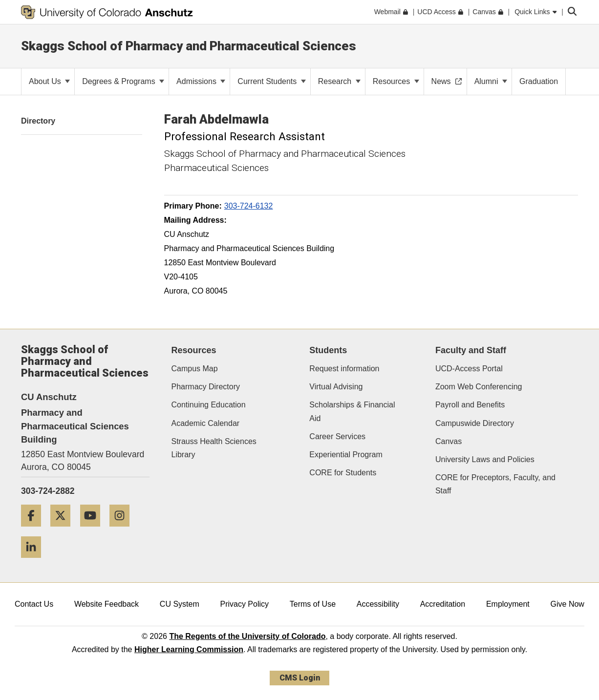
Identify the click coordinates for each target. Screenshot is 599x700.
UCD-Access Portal (469, 369)
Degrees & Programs (123, 81)
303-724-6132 (249, 206)
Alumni (491, 81)
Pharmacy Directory (206, 387)
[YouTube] (94, 530)
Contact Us (34, 604)
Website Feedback (107, 604)
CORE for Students (343, 473)
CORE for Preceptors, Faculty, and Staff (495, 484)
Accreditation (443, 604)
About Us (49, 81)
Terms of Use (313, 604)
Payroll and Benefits (470, 405)
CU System (180, 604)
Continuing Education (209, 405)
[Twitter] (64, 530)
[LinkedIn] (35, 562)
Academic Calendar (206, 423)
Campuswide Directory (475, 423)
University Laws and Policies (485, 459)
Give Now (567, 604)
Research (339, 81)
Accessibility (378, 604)
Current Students (271, 81)
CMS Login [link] (300, 678)
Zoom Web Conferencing (479, 387)
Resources (396, 81)
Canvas (449, 441)
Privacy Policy (244, 604)
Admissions (201, 81)
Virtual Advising (336, 387)
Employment (508, 604)
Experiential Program (346, 455)
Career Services (337, 436)
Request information (344, 369)
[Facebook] (35, 530)
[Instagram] (123, 530)
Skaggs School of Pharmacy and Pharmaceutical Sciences (189, 46)
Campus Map (195, 369)
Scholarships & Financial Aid (352, 411)
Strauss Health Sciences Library (214, 448)
